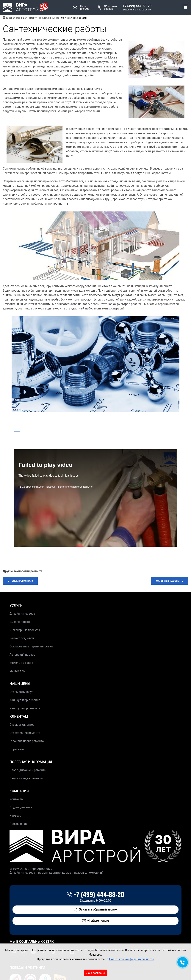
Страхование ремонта (25, 733)
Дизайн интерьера (22, 614)
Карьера (15, 816)
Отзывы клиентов (22, 725)
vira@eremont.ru (95, 921)
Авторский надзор (22, 655)
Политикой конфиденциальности (132, 959)
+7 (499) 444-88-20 (137, 6)
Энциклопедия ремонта (26, 778)
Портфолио (17, 749)
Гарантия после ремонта (27, 741)
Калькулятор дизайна (25, 700)
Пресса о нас (18, 824)
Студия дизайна (21, 807)
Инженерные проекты (25, 630)
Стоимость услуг (21, 692)
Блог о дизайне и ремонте (28, 770)
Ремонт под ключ (22, 638)
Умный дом (18, 671)
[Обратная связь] (183, 962)
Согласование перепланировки (31, 646)
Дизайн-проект (20, 622)
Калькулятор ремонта (25, 708)
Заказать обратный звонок (95, 910)
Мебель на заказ (21, 663)
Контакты (16, 799)
